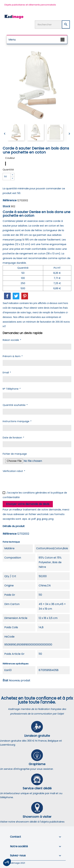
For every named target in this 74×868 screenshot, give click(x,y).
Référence (10, 200)
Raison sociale (12, 340)
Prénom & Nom (12, 356)
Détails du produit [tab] (14, 526)
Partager (7, 296)
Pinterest (25, 296)
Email (7, 373)
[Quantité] (7, 177)
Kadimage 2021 (17, 863)
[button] (7, 862)
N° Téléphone (11, 389)
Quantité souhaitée (15, 405)
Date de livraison (13, 438)
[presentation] (28, 481)
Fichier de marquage (15, 454)
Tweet (16, 296)
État (5, 680)
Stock (6, 206)
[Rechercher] (52, 25)
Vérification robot (14, 471)
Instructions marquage (17, 421)
